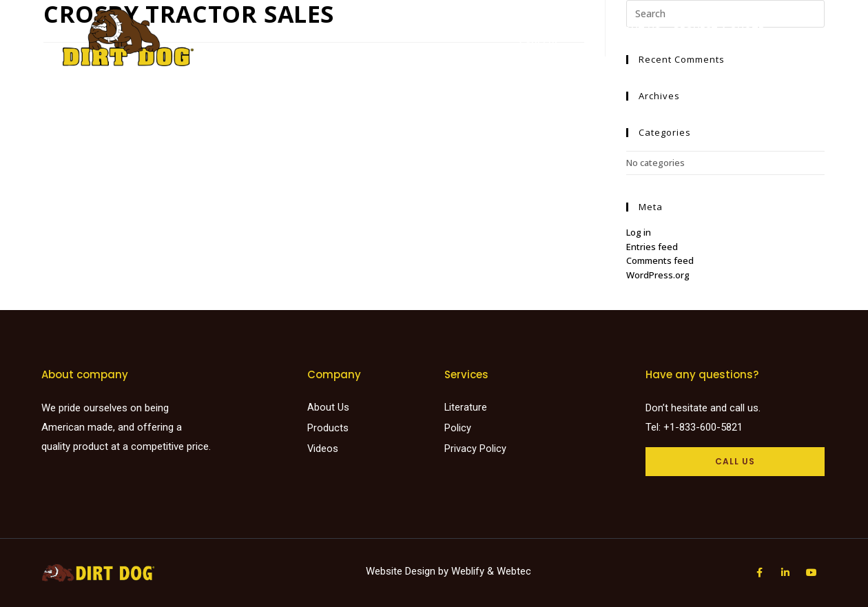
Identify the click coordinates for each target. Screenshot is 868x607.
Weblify (468, 571)
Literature (520, 30)
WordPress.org (658, 275)
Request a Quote (719, 30)
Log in (639, 232)
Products (369, 30)
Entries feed (652, 247)
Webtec (514, 571)
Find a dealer (443, 30)
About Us (635, 30)
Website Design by (409, 571)
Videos (580, 30)
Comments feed (660, 260)
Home (315, 30)
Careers (539, 44)
